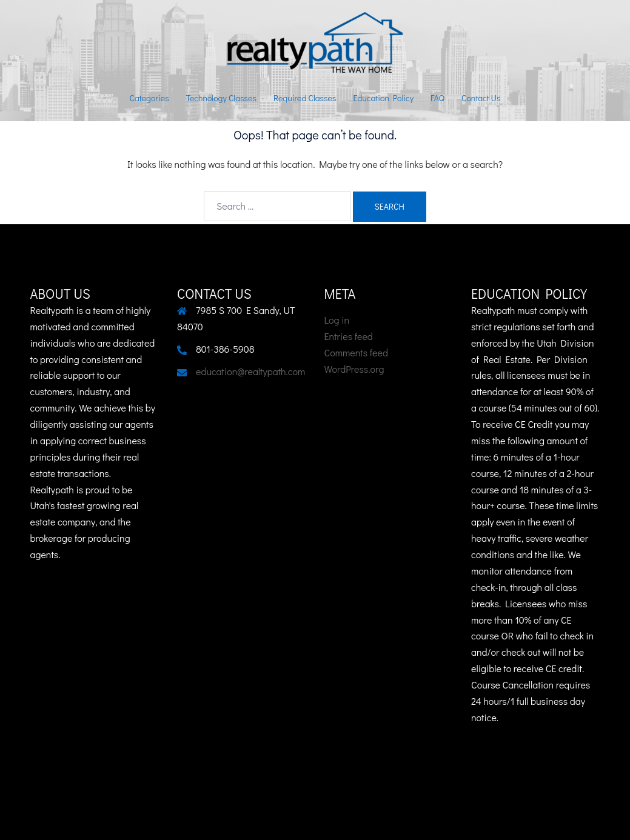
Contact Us (481, 98)
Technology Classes (221, 98)
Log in (337, 320)
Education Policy (383, 98)
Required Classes (305, 98)
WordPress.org (354, 369)
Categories (149, 98)
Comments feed (356, 352)
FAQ (437, 98)
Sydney (57, 820)
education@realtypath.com (250, 371)
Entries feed (349, 336)
